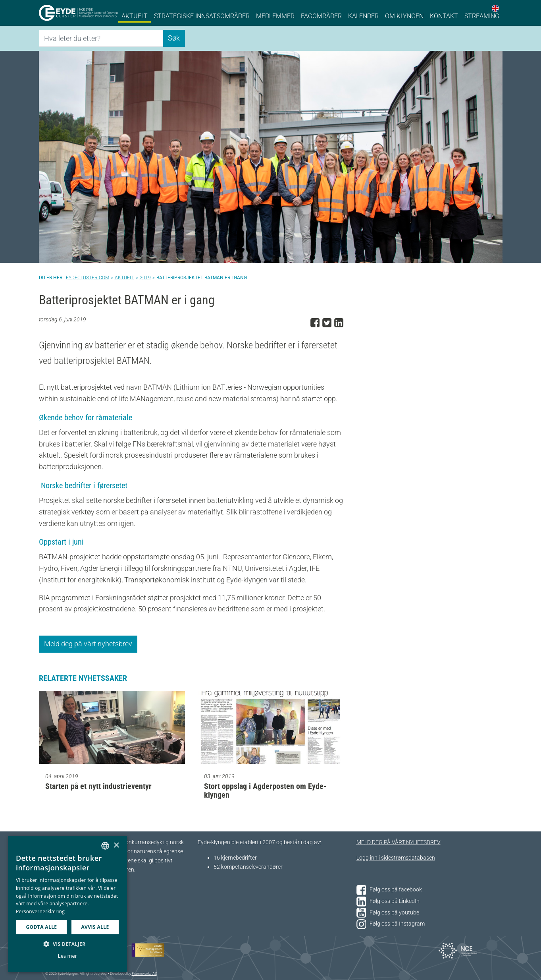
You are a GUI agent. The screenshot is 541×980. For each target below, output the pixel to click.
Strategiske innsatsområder (202, 16)
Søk (174, 38)
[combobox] (105, 846)
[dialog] (67, 904)
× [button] (116, 846)
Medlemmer (275, 16)
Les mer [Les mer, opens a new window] (67, 956)
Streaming (482, 16)
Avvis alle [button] (95, 927)
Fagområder (321, 16)
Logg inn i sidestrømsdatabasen (396, 858)
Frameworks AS (144, 974)
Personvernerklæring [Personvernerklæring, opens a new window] (40, 911)
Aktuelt (135, 16)
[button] (67, 944)
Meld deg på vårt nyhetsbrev (88, 644)
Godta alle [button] (41, 927)
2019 (145, 278)
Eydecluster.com (88, 278)
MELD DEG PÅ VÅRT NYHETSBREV (399, 842)
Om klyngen (404, 16)
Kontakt (444, 16)
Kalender (363, 16)
